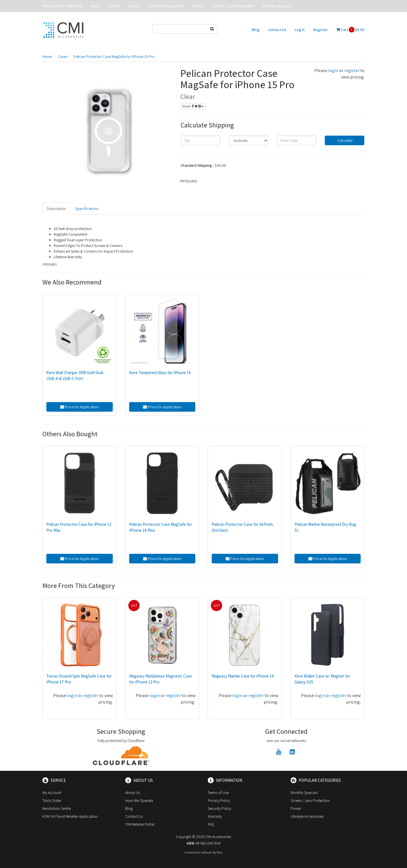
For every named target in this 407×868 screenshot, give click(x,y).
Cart (350, 30)
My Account (52, 793)
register (352, 70)
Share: (193, 106)
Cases (134, 6)
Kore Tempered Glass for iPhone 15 (160, 373)
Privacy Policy (219, 800)
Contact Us (277, 30)
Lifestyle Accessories (166, 6)
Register (321, 30)
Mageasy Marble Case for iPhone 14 (243, 676)
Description (56, 209)
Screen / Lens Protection (233, 6)
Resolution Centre (57, 808)
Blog (256, 30)
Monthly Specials (277, 6)
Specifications (87, 209)
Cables (114, 6)
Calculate (345, 140)
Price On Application (79, 407)
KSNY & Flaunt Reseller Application (70, 816)
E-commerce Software (198, 852)
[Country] (248, 140)
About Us (133, 793)
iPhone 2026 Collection (62, 6)
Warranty (215, 816)
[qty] (200, 140)
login (333, 70)
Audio (95, 6)
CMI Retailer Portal (140, 824)
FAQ (211, 824)
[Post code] (296, 140)
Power (198, 6)
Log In (300, 30)
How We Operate (139, 800)
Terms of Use (218, 793)
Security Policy (219, 808)
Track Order (52, 800)
